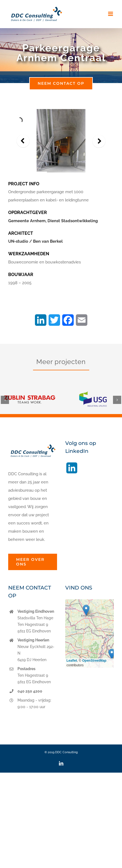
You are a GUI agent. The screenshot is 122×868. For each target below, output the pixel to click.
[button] (5, 400)
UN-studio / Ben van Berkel (35, 241)
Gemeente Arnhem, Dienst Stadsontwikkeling (53, 221)
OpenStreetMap (94, 661)
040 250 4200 (30, 691)
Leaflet (72, 661)
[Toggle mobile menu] (111, 14)
